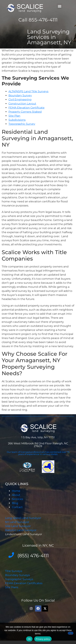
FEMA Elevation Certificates (24, 583)
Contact (17, 507)
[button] (59, 6)
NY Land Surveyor (17, 522)
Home (16, 491)
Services (17, 499)
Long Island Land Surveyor (23, 518)
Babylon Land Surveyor (21, 530)
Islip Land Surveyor (18, 526)
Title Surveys (14, 571)
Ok (29, 639)
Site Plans (12, 587)
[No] (71, 633)
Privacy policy (43, 639)
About (16, 495)
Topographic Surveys (19, 579)
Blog (15, 503)
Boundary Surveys (17, 575)
